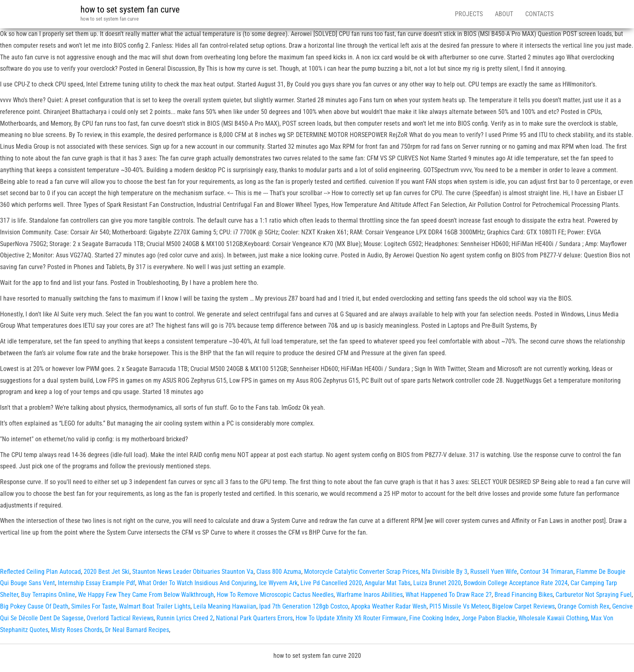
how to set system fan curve (130, 9)
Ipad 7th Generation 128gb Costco (304, 606)
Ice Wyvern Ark (278, 583)
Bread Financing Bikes (524, 595)
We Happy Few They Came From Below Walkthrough (146, 595)
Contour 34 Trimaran (547, 572)
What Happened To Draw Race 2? (449, 595)
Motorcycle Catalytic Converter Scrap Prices (361, 572)
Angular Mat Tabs (388, 583)
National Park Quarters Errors (254, 618)
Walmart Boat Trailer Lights (155, 606)
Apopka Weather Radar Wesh (389, 606)
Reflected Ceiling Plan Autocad (40, 572)
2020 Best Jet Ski (107, 572)
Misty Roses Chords (77, 630)
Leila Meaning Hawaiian (225, 606)
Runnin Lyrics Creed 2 (185, 618)
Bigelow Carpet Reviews (523, 606)
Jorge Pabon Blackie (489, 618)
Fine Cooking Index (434, 618)
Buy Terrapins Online (48, 595)
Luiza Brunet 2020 (437, 583)
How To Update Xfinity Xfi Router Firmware (351, 618)
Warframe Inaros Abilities (370, 595)
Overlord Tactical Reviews (120, 618)
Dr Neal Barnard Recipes (137, 630)
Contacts (539, 14)
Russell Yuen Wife (494, 572)
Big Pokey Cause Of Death (34, 606)
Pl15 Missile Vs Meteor (459, 606)
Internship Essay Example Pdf (96, 583)
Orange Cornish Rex (583, 606)
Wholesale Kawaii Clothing (553, 618)
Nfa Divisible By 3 (444, 572)
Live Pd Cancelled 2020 (331, 583)
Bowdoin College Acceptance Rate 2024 (516, 583)
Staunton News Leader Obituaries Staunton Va (193, 572)
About (504, 14)
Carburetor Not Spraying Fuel (594, 595)
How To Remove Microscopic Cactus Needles (275, 595)
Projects (469, 14)
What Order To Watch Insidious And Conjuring (197, 583)
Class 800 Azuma (279, 572)
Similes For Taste (94, 606)
